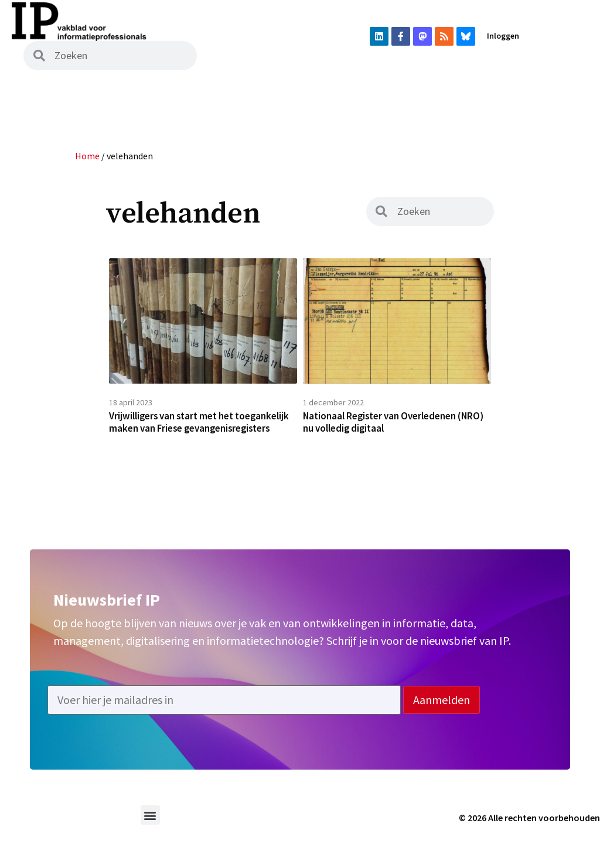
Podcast (240, 100)
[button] (150, 835)
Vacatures (368, 100)
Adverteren (553, 100)
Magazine (131, 100)
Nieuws (77, 100)
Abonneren (485, 100)
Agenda (426, 100)
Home (32, 100)
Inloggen (503, 36)
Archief (186, 100)
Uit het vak (302, 100)
